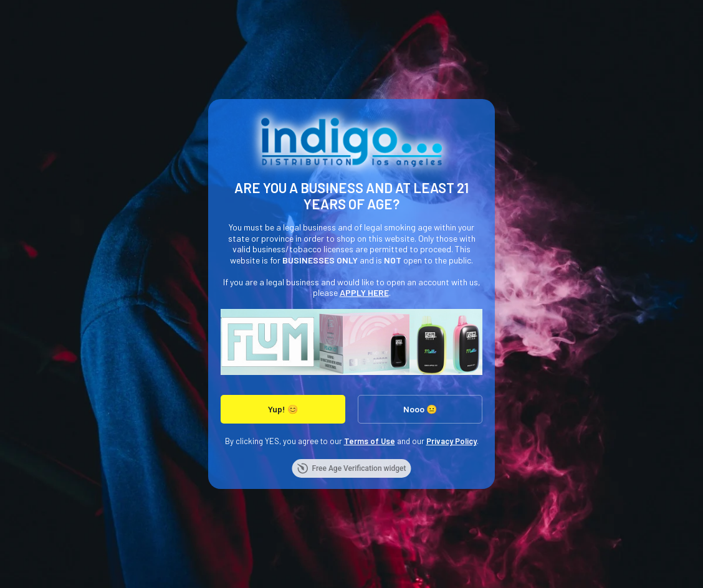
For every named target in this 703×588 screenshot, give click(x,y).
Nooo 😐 (420, 409)
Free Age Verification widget (351, 468)
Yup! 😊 (283, 409)
